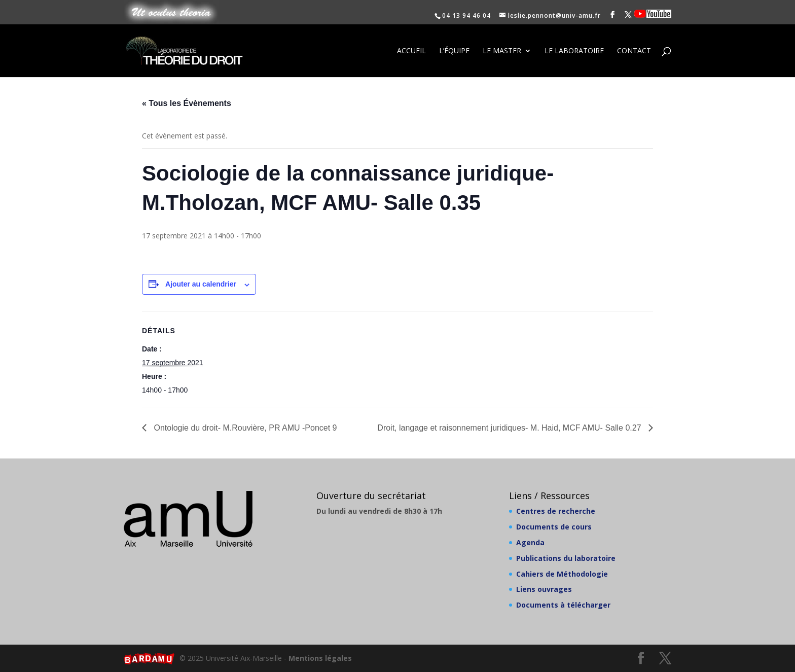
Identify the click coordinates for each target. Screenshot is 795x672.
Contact (634, 51)
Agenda (530, 542)
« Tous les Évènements (187, 103)
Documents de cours (554, 527)
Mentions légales (320, 658)
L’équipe (454, 51)
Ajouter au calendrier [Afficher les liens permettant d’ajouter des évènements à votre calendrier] (201, 284)
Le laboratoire (574, 51)
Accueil (411, 51)
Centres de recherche (556, 511)
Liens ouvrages (544, 589)
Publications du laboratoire (566, 558)
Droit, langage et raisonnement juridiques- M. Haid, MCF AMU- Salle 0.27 (510, 428)
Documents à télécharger (563, 605)
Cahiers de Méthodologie (562, 574)
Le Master (502, 51)
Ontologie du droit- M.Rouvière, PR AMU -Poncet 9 (244, 428)
